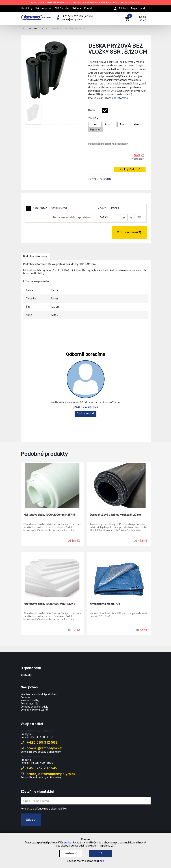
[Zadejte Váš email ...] (86, 801)
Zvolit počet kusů (130, 169)
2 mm (110, 125)
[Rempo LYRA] (36, 17)
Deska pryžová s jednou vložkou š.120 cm (115, 515)
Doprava (25, 698)
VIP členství (62, 8)
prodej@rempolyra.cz (41, 748)
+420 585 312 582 (39, 743)
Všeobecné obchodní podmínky (39, 694)
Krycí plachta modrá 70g (105, 604)
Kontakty (26, 675)
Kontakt (89, 8)
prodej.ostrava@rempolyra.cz (48, 774)
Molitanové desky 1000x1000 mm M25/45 (49, 604)
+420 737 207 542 (39, 768)
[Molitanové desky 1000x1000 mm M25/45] (52, 574)
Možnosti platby (30, 701)
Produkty (27, 8)
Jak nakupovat (44, 8)
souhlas (68, 843)
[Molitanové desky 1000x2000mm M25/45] (52, 485)
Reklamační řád (30, 704)
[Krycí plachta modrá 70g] (119, 574)
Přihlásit (124, 9)
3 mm (125, 125)
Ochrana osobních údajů (34, 707)
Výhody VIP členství (34, 710)
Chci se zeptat (85, 414)
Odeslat (31, 820)
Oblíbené (77, 8)
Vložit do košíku (129, 232)
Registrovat (138, 9)
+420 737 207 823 (85, 407)
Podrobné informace (35, 257)
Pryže (44, 28)
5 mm (96, 130)
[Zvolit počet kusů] (124, 218)
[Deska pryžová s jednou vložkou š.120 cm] (119, 485)
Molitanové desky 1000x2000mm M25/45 (49, 515)
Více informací (120, 98)
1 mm (96, 125)
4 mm (140, 125)
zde (102, 861)
